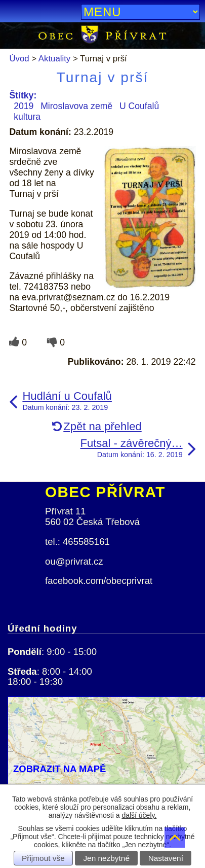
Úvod (19, 59)
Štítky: (23, 95)
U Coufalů (139, 106)
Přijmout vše (43, 858)
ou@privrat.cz (74, 561)
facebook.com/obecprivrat (99, 581)
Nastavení (166, 858)
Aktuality (54, 59)
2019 (24, 106)
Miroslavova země (76, 106)
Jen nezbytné (106, 858)
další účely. (139, 815)
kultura (27, 117)
